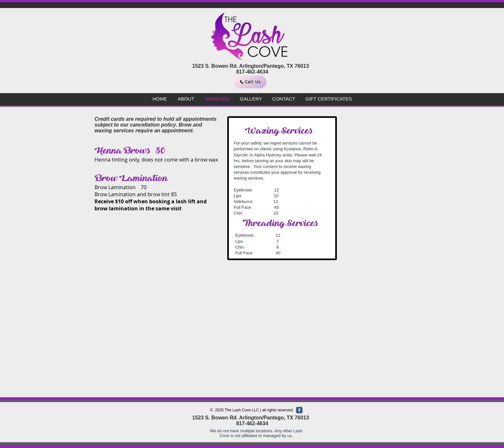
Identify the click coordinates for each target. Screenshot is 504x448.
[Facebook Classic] (299, 410)
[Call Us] (250, 82)
